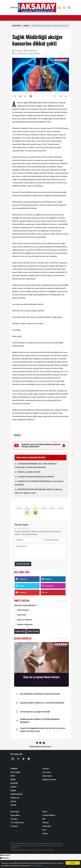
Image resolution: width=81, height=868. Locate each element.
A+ (61, 96)
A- (66, 96)
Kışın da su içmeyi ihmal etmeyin (41, 677)
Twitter (20, 586)
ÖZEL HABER (15, 772)
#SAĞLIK (17, 435)
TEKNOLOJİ (15, 798)
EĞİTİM (13, 805)
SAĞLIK (26, 26)
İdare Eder (22, 615)
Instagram (48, 586)
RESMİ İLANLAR (16, 794)
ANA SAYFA (17, 26)
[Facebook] (18, 759)
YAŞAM (13, 791)
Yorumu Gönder (23, 564)
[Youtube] (29, 759)
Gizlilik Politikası (49, 815)
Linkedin (47, 579)
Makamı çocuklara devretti (29, 472)
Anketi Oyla (20, 631)
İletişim (45, 834)
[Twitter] (23, 759)
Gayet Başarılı (23, 610)
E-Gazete (14, 826)
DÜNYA (13, 780)
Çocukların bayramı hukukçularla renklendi (36, 477)
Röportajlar (15, 812)
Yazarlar (46, 769)
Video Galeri (47, 776)
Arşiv (44, 830)
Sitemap (46, 823)
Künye (45, 812)
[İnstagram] (13, 759)
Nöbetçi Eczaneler (49, 780)
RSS (45, 593)
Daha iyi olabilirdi (25, 620)
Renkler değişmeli (25, 624)
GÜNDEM (14, 769)
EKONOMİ (14, 783)
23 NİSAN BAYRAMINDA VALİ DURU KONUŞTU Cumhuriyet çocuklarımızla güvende (36, 465)
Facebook (21, 579)
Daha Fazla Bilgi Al (36, 866)
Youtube (21, 593)
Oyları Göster (33, 631)
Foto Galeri (47, 772)
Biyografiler (15, 815)
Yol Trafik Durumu (17, 823)
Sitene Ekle (47, 826)
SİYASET (14, 787)
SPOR (13, 776)
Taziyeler (14, 819)
